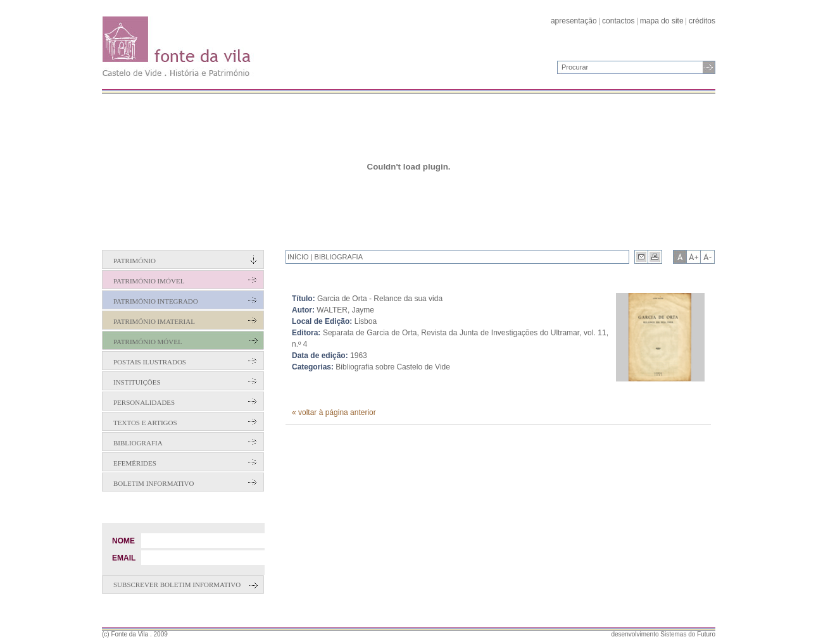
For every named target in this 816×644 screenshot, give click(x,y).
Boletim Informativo (154, 483)
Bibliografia (138, 443)
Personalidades (144, 402)
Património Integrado (156, 301)
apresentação (574, 21)
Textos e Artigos (145, 423)
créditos (702, 21)
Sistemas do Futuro (688, 634)
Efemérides (135, 463)
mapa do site (662, 21)
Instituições (137, 382)
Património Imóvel (149, 281)
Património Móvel (148, 342)
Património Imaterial (154, 321)
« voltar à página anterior (334, 412)
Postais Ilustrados (150, 362)
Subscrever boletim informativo (177, 585)
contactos (618, 21)
